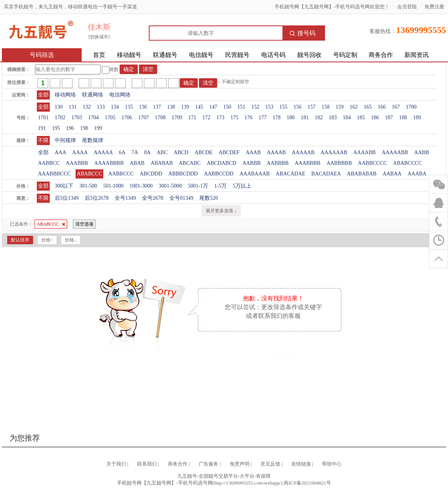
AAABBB (77, 163)
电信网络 (120, 95)
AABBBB (278, 163)
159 (340, 107)
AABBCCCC (372, 163)
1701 (43, 118)
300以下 (64, 186)
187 (389, 118)
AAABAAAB (255, 174)
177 (263, 118)
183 (333, 118)
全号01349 (181, 198)
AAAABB (364, 152)
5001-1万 (198, 186)
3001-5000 (170, 186)
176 (248, 118)
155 (283, 107)
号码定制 (345, 55)
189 (417, 118)
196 (70, 128)
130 (59, 107)
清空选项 (84, 224)
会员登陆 (407, 7)
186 (375, 118)
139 (185, 107)
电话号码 (273, 55)
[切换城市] (99, 37)
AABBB (251, 163)
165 (368, 107)
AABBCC (49, 163)
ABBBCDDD (183, 174)
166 (382, 107)
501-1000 (114, 186)
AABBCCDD (219, 174)
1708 (160, 118)
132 (87, 107)
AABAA (392, 174)
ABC (162, 152)
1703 (77, 118)
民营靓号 (237, 55)
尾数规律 (93, 140)
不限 (43, 140)
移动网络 (65, 95)
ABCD (181, 152)
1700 (411, 107)
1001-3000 (141, 186)
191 (42, 128)
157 (312, 107)
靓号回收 (309, 55)
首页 (99, 55)
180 (291, 118)
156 (297, 107)
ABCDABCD (222, 163)
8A (147, 152)
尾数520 (209, 198)
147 (213, 107)
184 (347, 118)
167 (396, 107)
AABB (422, 152)
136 (143, 107)
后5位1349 (67, 198)
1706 (127, 118)
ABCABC (190, 163)
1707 (144, 118)
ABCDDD (151, 174)
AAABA (417, 174)
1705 (110, 118)
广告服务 (208, 464)
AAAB (253, 152)
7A (135, 152)
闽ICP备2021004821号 (307, 483)
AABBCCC (121, 174)
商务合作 (381, 55)
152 (255, 107)
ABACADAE (290, 174)
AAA (60, 152)
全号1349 (125, 198)
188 (403, 118)
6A (122, 152)
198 (84, 128)
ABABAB (162, 163)
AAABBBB (308, 163)
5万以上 (242, 186)
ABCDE (203, 152)
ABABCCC (89, 174)
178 (277, 118)
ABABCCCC (407, 163)
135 (129, 107)
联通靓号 (165, 55)
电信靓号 (201, 55)
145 (199, 107)
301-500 (88, 186)
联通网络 (93, 95)
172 (206, 118)
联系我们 (147, 464)
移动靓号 (129, 55)
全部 (43, 95)
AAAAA (103, 152)
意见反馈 (270, 464)
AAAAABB (395, 152)
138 (171, 107)
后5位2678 (97, 198)
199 (98, 128)
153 (269, 107)
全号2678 (153, 198)
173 (220, 118)
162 (354, 107)
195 (56, 128)
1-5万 (220, 186)
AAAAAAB (334, 152)
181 (305, 118)
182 (319, 118)
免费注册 (434, 7)
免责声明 (240, 464)
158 (326, 107)
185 (361, 118)
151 (241, 107)
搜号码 (303, 33)
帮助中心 (332, 464)
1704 (93, 118)
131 (73, 107)
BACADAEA (326, 174)
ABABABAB (362, 174)
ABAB (137, 163)
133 (101, 107)
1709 (177, 118)
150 (227, 107)
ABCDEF (229, 152)
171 (192, 118)
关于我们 (116, 464)
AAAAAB (303, 152)
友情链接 (301, 464)
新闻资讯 (416, 55)
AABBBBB (339, 163)
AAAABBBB (109, 163)
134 (115, 107)
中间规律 (65, 140)
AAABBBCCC (54, 174)
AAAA (80, 152)
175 (234, 118)
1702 (60, 118)
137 (157, 107)
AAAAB (276, 152)
